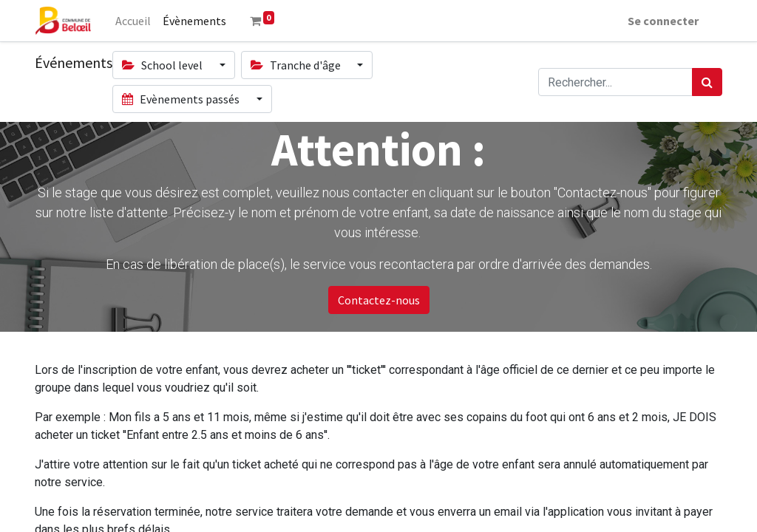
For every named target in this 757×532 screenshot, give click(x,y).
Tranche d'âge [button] (297, 65)
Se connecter (663, 21)
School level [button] (163, 65)
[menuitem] (133, 21)
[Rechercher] (707, 82)
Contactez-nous (379, 300)
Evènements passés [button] (182, 99)
